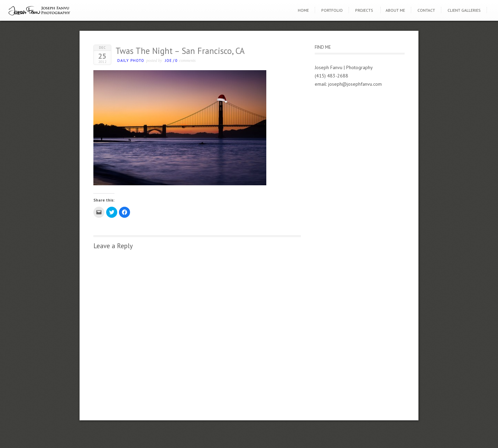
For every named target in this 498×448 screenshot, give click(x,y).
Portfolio (332, 10)
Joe (168, 60)
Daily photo (131, 60)
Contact (426, 10)
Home (303, 10)
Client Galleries (464, 10)
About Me (395, 10)
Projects (364, 10)
